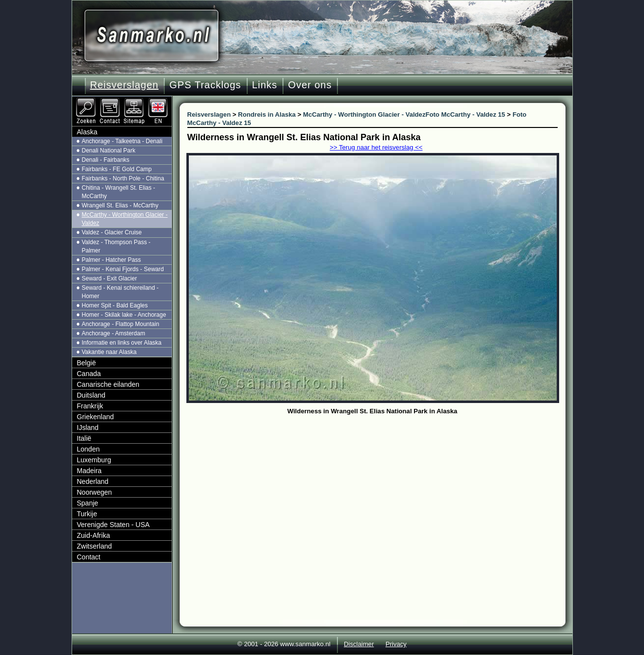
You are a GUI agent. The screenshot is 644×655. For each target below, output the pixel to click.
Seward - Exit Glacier (110, 278)
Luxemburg (94, 460)
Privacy (396, 644)
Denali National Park (109, 151)
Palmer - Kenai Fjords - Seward (123, 269)
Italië (84, 438)
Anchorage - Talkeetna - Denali (122, 141)
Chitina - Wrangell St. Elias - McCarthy (119, 192)
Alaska (87, 132)
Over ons (310, 85)
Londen (89, 449)
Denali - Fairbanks (106, 160)
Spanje (88, 503)
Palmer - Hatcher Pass (112, 260)
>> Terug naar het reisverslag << (376, 147)
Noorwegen (95, 492)
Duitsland (91, 395)
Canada (89, 374)
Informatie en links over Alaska (122, 343)
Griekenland (96, 417)
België (87, 363)
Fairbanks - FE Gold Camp (117, 169)
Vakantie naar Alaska (109, 352)
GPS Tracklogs (205, 85)
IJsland (88, 428)
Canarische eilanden (108, 384)
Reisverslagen (125, 85)
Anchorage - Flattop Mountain (121, 324)
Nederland (93, 481)
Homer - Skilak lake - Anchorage (124, 315)
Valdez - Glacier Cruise (112, 232)
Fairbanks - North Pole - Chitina (123, 178)
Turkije (87, 514)
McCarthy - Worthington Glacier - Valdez (125, 219)
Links (265, 85)
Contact (89, 557)
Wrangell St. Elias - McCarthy (120, 205)
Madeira (90, 471)
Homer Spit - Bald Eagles (115, 305)
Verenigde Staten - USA (114, 525)
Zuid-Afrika (94, 535)
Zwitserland (95, 546)
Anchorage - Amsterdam (114, 333)
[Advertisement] (380, 491)
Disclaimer (359, 644)
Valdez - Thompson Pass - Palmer (116, 246)
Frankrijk (90, 406)
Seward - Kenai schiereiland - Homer (120, 292)
